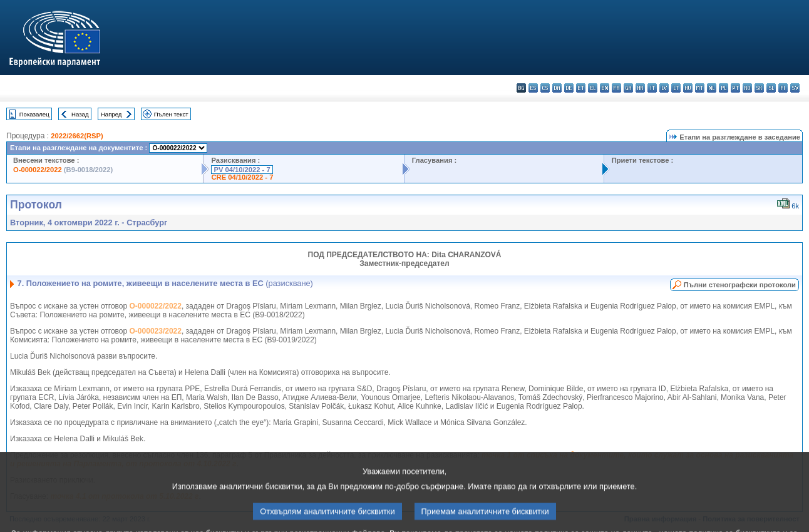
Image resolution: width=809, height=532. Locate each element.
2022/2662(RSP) (77, 136)
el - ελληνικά (593, 88)
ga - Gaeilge (628, 88)
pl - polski (724, 88)
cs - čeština (545, 88)
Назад (80, 114)
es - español (533, 88)
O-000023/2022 (156, 331)
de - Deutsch (569, 88)
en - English (605, 88)
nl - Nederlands (712, 88)
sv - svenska (795, 88)
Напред (111, 114)
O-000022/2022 (38, 170)
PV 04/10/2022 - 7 (242, 170)
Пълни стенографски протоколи (740, 285)
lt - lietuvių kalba (676, 88)
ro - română (747, 88)
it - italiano (652, 88)
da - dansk (557, 88)
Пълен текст (171, 114)
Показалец (34, 114)
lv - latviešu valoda (664, 88)
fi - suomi (783, 88)
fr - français (616, 88)
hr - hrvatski (640, 88)
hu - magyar (688, 88)
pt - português (735, 88)
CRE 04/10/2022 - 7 (242, 177)
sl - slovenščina (771, 88)
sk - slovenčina (759, 88)
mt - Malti (700, 88)
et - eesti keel (581, 88)
